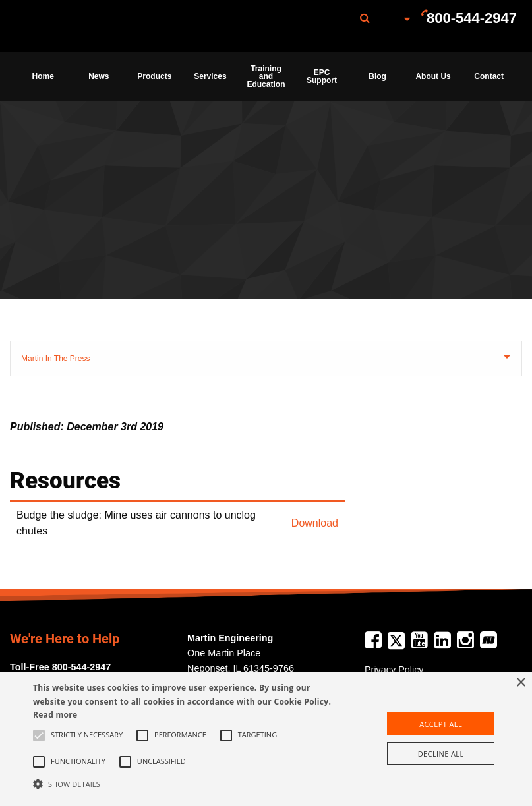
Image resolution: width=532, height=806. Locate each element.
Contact (489, 76)
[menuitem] (81, 26)
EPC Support (322, 76)
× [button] (520, 683)
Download (315, 523)
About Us (433, 76)
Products (154, 76)
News (99, 76)
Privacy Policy (394, 670)
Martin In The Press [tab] (55, 359)
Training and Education (266, 76)
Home (43, 76)
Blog (377, 76)
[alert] (266, 739)
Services (210, 76)
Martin (81, 26)
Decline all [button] (441, 754)
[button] (185, 784)
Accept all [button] (441, 724)
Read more (55, 715)
